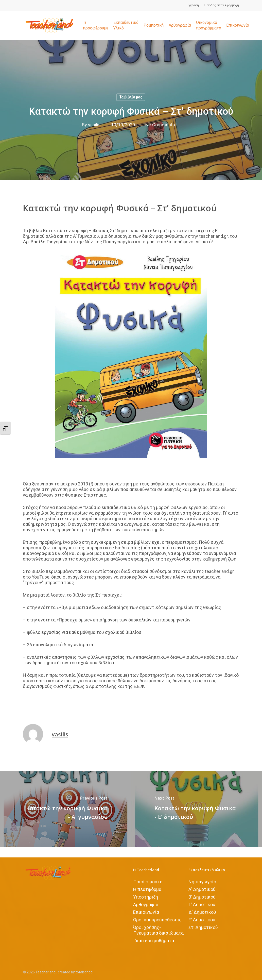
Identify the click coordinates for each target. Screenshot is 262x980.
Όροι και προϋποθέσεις (157, 920)
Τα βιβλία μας (131, 97)
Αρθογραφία (146, 905)
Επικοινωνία (146, 912)
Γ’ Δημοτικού (202, 905)
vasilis (94, 125)
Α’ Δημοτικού (202, 889)
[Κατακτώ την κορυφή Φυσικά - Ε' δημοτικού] (197, 809)
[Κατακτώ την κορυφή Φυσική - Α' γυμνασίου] (66, 809)
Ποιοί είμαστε (148, 882)
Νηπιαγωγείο (202, 882)
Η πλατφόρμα (147, 889)
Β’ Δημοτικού (202, 897)
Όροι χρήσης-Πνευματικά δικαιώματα (158, 930)
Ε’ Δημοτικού (202, 920)
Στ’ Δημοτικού (203, 927)
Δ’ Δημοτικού (202, 912)
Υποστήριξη (146, 897)
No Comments (160, 125)
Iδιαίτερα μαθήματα (154, 941)
